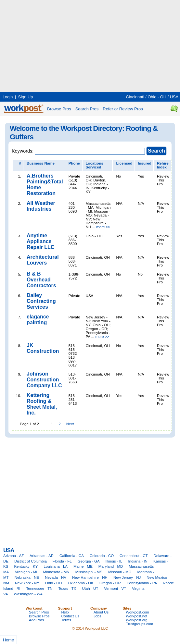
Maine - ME (83, 566)
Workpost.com (138, 612)
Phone (74, 163)
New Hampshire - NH (90, 577)
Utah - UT (90, 588)
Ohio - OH (157, 97)
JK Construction (43, 348)
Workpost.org (137, 620)
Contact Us (70, 616)
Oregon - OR (110, 583)
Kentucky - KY (26, 566)
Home (8, 640)
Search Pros (87, 109)
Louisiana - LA (56, 566)
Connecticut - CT (134, 556)
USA (174, 97)
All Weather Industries (41, 206)
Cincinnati (135, 97)
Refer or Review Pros (123, 109)
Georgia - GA (89, 561)
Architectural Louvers (43, 260)
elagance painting (38, 320)
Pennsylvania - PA (142, 583)
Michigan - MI (26, 572)
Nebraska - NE (27, 577)
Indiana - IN (138, 561)
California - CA (72, 556)
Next (70, 424)
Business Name (41, 163)
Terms (66, 620)
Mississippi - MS (89, 572)
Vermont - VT (115, 588)
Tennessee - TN (39, 588)
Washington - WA (28, 594)
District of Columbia (31, 561)
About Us (101, 612)
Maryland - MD (111, 566)
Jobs (97, 616)
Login (8, 97)
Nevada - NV (56, 577)
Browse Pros (59, 109)
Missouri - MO (120, 572)
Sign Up (26, 97)
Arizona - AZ (13, 556)
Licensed (124, 163)
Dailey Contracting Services (41, 301)
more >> (103, 227)
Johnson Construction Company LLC (44, 380)
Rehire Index (163, 165)
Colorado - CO (102, 556)
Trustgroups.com (140, 624)
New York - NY (27, 583)
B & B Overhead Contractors (41, 280)
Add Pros (36, 620)
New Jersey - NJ (127, 577)
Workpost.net (137, 616)
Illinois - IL (114, 561)
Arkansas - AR (42, 556)
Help (65, 612)
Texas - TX (67, 588)
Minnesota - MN (56, 572)
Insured (145, 163)
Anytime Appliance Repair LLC (40, 241)
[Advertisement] (76, 45)
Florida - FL (62, 561)
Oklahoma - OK (81, 583)
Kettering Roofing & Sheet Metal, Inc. (42, 404)
